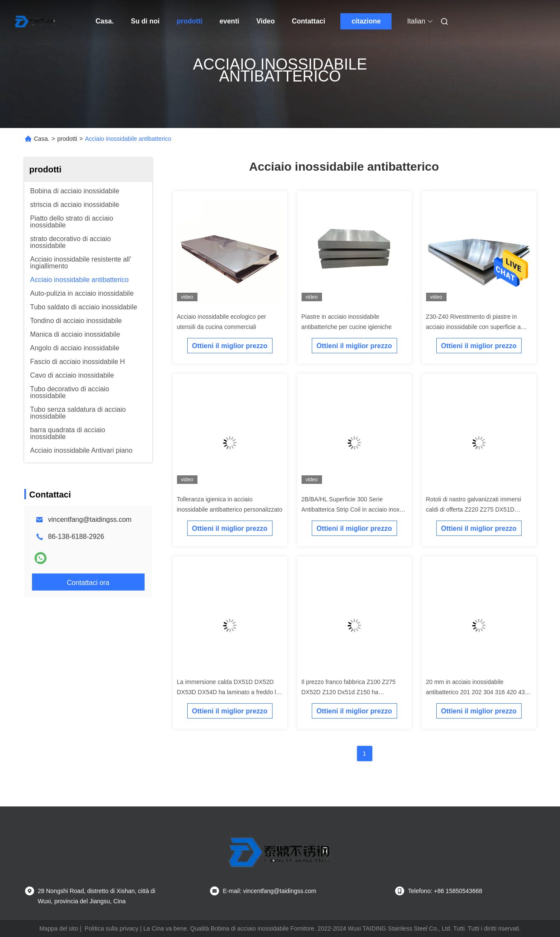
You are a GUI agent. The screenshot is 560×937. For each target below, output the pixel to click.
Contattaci (308, 21)
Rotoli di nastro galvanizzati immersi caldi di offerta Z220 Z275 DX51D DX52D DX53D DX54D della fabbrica (475, 509)
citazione (366, 21)
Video (265, 21)
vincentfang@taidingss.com (90, 519)
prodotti (189, 21)
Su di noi (145, 21)
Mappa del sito (59, 928)
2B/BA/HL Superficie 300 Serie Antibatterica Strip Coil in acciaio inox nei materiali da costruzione (351, 509)
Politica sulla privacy (112, 928)
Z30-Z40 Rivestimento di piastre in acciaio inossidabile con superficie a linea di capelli (474, 327)
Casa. (105, 21)
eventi (229, 21)
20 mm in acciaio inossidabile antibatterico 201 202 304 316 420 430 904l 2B (477, 692)
